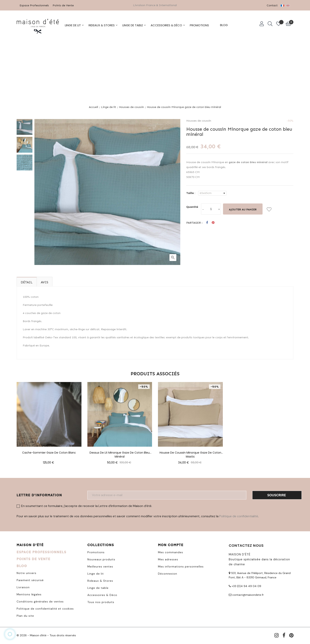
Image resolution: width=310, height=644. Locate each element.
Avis (44, 282)
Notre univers (26, 573)
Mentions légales (29, 594)
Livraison (23, 587)
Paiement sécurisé (30, 580)
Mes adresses (168, 559)
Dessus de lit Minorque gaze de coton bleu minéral (120, 452)
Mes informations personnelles (181, 566)
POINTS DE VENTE (34, 559)
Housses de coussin (199, 121)
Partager (207, 223)
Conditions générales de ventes (40, 601)
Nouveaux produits (101, 559)
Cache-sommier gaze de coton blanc (49, 452)
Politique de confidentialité (239, 516)
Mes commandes (171, 552)
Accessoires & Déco (102, 595)
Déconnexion (168, 573)
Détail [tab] (27, 282)
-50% (290, 121)
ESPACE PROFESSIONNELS (42, 552)
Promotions (96, 552)
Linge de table (98, 588)
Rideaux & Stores (100, 581)
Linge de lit (96, 573)
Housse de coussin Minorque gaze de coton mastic (190, 452)
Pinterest (213, 223)
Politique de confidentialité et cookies (45, 608)
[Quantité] (211, 209)
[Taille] (212, 193)
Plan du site (25, 616)
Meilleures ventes (100, 566)
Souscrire (277, 495)
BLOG (22, 566)
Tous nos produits (101, 602)
